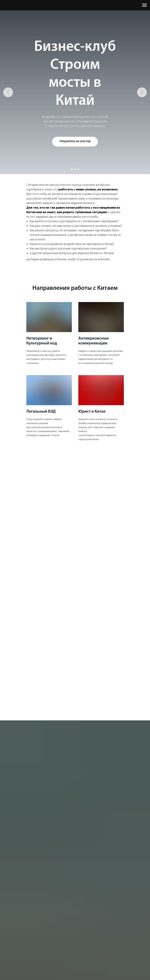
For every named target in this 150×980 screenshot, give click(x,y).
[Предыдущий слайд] (8, 92)
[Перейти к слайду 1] (72, 169)
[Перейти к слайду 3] (78, 169)
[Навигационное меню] (144, 5)
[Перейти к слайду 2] (75, 169)
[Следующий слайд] (142, 92)
